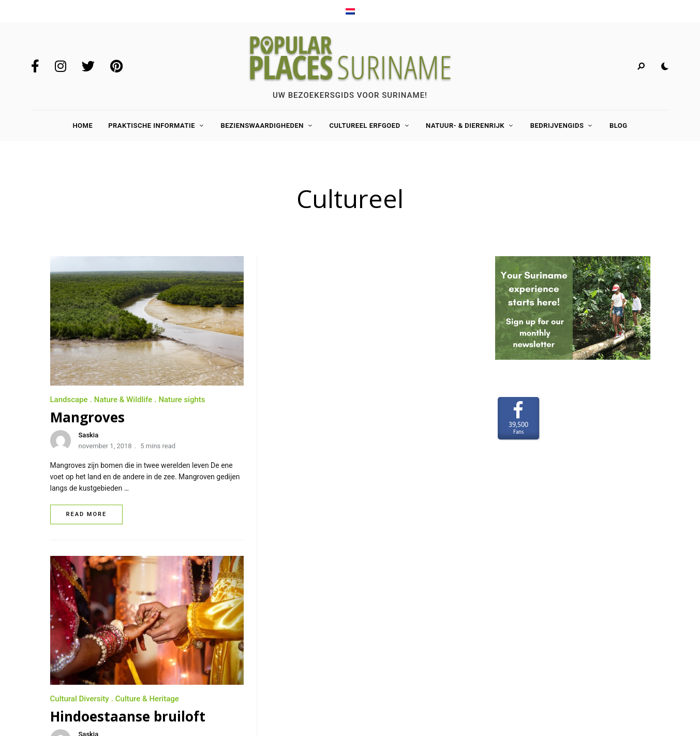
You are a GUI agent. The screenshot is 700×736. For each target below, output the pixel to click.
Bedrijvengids (557, 126)
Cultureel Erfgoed (364, 126)
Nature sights (182, 400)
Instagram (61, 66)
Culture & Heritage (367, 400)
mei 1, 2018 (316, 446)
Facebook (35, 66)
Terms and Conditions (89, 649)
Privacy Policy (76, 664)
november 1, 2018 (105, 446)
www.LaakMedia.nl (624, 655)
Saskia (89, 435)
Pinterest (116, 66)
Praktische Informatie (152, 126)
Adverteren (71, 619)
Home (83, 126)
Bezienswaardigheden (262, 126)
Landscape (69, 400)
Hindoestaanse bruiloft (348, 418)
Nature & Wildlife (123, 400)
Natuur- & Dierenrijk (465, 126)
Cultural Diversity (300, 400)
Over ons (66, 604)
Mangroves (87, 417)
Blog (619, 126)
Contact (65, 634)
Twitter (88, 66)
